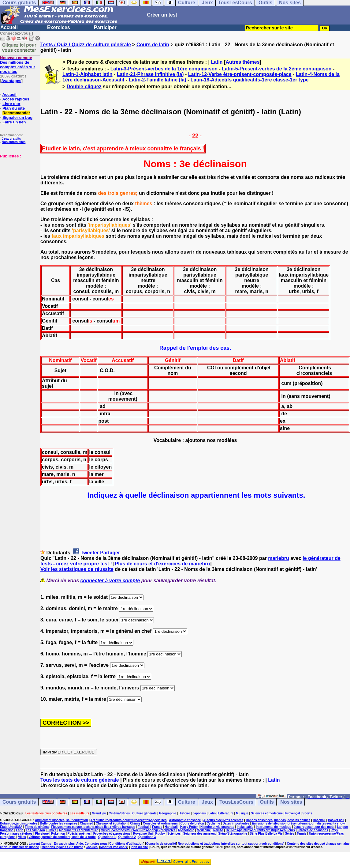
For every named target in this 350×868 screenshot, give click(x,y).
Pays (334, 830)
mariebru (278, 558)
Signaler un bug (17, 117)
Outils (267, 802)
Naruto (218, 830)
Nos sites (291, 802)
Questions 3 (147, 837)
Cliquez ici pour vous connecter (19, 47)
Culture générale (145, 813)
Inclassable (245, 827)
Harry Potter (189, 827)
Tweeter (90, 553)
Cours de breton (192, 823)
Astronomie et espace (185, 820)
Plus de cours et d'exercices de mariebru (163, 564)
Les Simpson (35, 830)
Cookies (92, 847)
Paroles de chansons (313, 830)
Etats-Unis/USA (11, 827)
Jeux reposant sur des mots (314, 827)
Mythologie (186, 830)
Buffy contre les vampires (59, 823)
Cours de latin (153, 45)
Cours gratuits (19, 802)
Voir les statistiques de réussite (77, 569)
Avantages (11, 81)
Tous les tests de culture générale (80, 780)
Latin (217, 62)
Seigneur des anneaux (199, 834)
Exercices (59, 27)
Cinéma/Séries (119, 813)
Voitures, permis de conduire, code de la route (62, 837)
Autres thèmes (242, 62)
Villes (22, 837)
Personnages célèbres (16, 834)
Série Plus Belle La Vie (266, 834)
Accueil (9, 27)
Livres (52, 830)
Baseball (319, 820)
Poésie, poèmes (79, 834)
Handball (171, 827)
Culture (187, 802)
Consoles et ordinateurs (160, 823)
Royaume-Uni (143, 834)
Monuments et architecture (79, 830)
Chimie (135, 823)
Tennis (302, 834)
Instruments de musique (274, 827)
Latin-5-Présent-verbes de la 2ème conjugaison (277, 69)
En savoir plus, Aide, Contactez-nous (81, 844)
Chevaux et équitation (112, 823)
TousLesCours (236, 802)
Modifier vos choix (114, 847)
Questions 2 (127, 837)
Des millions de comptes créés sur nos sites (18, 65)
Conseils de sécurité (161, 844)
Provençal (292, 813)
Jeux (207, 802)
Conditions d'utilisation (127, 844)
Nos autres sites (14, 142)
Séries (290, 834)
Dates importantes (236, 823)
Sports (307, 813)
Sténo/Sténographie (233, 834)
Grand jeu (99, 813)
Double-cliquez (84, 87)
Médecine (204, 830)
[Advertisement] (18, 189)
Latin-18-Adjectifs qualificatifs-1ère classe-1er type (250, 80)
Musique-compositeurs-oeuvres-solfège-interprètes (138, 830)
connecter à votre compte (110, 581)
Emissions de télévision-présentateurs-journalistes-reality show (298, 823)
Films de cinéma (37, 827)
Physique (42, 834)
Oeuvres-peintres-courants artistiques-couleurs (260, 830)
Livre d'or (11, 104)
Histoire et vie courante (217, 827)
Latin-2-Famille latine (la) (158, 80)
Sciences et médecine (267, 813)
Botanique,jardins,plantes (19, 823)
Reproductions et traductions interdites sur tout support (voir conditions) (231, 844)
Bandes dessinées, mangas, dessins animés (278, 820)
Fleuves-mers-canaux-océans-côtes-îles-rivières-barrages (93, 827)
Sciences (174, 834)
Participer (105, 27)
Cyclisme (213, 823)
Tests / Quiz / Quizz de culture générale (86, 45)
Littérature (226, 813)
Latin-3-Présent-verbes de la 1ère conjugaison (164, 69)
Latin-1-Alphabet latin (87, 74)
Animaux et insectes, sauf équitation (61, 820)
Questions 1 (107, 837)
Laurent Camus (40, 844)
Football (144, 827)
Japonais (199, 813)
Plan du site (14, 108)
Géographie (168, 813)
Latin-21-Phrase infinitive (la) (150, 74)
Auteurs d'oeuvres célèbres (223, 820)
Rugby (160, 834)
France (157, 827)
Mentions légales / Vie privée (62, 847)
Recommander (16, 113)
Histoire (184, 813)
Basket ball (336, 820)
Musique (242, 813)
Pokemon (58, 834)
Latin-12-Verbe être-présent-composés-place (240, 74)
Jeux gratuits (11, 139)
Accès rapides (16, 99)
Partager (110, 553)
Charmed (86, 823)
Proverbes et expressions (112, 834)
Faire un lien (14, 122)
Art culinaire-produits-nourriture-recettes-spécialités (129, 820)
